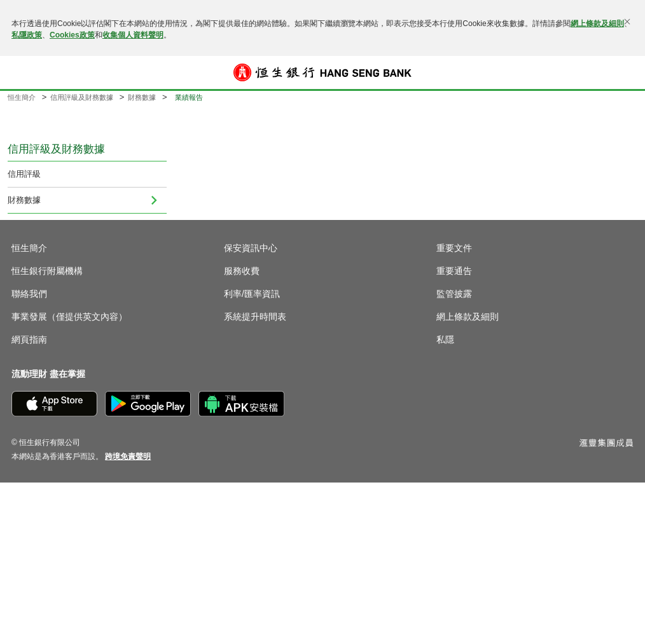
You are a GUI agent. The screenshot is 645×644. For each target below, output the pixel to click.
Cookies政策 (72, 35)
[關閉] (627, 22)
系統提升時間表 (255, 317)
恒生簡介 (22, 97)
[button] (20, 72)
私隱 (445, 339)
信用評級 (24, 174)
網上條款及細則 (597, 24)
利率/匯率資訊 (252, 294)
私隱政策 (27, 35)
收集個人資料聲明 (133, 35)
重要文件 (454, 248)
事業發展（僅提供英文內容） (69, 317)
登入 (625, 72)
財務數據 (142, 97)
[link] (128, 456)
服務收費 (242, 271)
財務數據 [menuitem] (24, 200)
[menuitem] (154, 200)
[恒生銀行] (322, 72)
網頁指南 (29, 339)
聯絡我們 (29, 294)
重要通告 (454, 271)
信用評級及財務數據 (82, 97)
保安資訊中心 (251, 248)
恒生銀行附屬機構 (47, 271)
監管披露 (454, 294)
